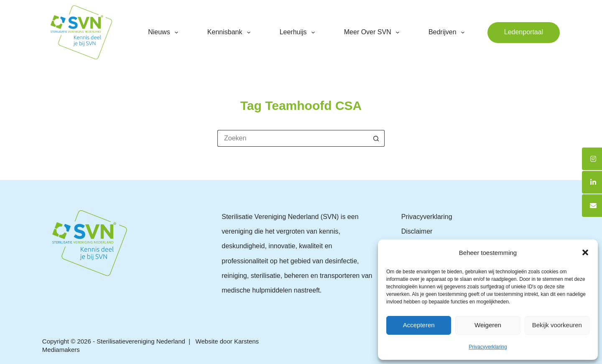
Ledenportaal (524, 32)
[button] (585, 252)
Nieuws (165, 33)
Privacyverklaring (488, 347)
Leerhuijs (299, 33)
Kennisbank (231, 33)
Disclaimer (417, 231)
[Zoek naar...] (293, 138)
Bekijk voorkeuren (557, 325)
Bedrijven (448, 33)
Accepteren (419, 325)
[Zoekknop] (376, 138)
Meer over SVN (373, 33)
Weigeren (488, 325)
